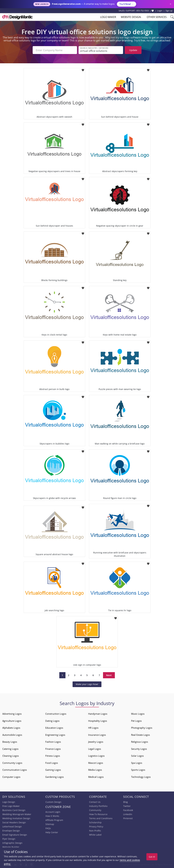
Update (133, 50)
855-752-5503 (143, 11)
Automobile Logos (12, 735)
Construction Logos (56, 714)
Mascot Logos (96, 763)
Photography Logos (142, 728)
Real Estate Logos (140, 735)
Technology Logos (141, 777)
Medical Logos (96, 777)
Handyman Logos (98, 714)
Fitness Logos (53, 756)
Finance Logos (53, 749)
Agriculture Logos (12, 721)
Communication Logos (15, 770)
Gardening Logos (55, 777)
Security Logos (139, 749)
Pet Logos (136, 721)
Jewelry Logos (96, 742)
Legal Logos (95, 749)
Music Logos (138, 714)
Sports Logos (138, 770)
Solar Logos (137, 756)
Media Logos (95, 770)
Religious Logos (140, 742)
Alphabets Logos (11, 728)
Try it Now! (127, 4)
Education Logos (54, 728)
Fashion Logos (53, 742)
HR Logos (93, 728)
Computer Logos (11, 777)
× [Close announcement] (170, 4)
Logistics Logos (96, 756)
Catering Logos (10, 749)
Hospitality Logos (98, 721)
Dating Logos (52, 721)
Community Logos (12, 763)
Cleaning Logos (11, 756)
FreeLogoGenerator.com (66, 4)
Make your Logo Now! (87, 684)
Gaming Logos (53, 770)
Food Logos (52, 763)
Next (109, 675)
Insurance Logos (97, 735)
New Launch (42, 4)
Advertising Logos (12, 714)
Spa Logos (137, 763)
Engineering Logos (55, 735)
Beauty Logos (10, 742)
